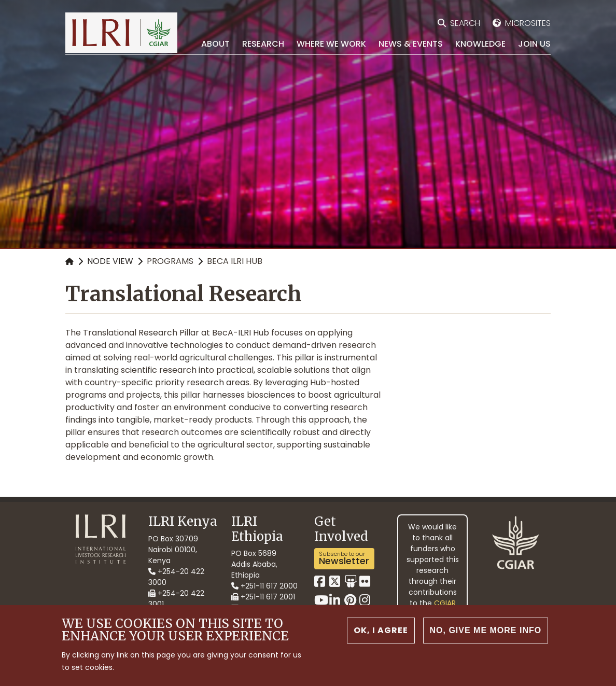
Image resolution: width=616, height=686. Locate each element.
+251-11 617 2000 (264, 586)
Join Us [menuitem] (534, 44)
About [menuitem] (215, 44)
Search (465, 23)
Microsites (528, 23)
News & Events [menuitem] (411, 44)
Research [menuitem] (263, 44)
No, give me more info (486, 630)
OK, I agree (381, 630)
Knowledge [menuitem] (480, 44)
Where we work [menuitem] (331, 44)
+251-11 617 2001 (263, 597)
